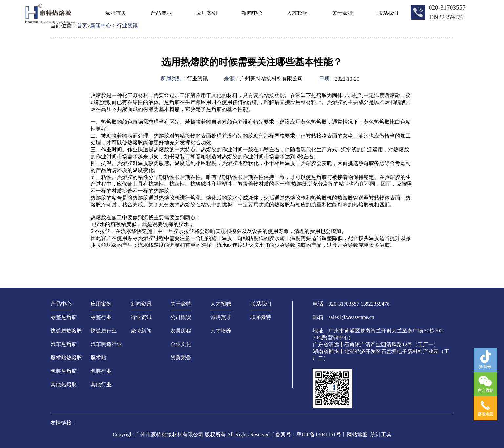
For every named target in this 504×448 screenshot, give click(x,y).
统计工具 (381, 434)
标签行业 (101, 317)
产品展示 (161, 13)
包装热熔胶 (64, 371)
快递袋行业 (104, 331)
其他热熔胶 (64, 384)
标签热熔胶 (64, 317)
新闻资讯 (141, 304)
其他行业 (101, 384)
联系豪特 (261, 317)
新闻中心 (252, 13)
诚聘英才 (221, 317)
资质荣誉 (181, 358)
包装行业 (101, 371)
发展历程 (181, 331)
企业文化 (181, 344)
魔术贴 (98, 358)
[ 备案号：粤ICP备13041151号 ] (308, 434)
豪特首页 (116, 13)
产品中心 (61, 304)
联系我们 (388, 13)
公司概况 (181, 317)
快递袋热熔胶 (66, 331)
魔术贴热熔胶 (66, 358)
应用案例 (207, 13)
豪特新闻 (141, 331)
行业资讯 (141, 317)
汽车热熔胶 (64, 344)
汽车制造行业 (106, 344)
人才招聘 (297, 13)
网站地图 (357, 434)
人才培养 (221, 331)
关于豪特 (343, 13)
